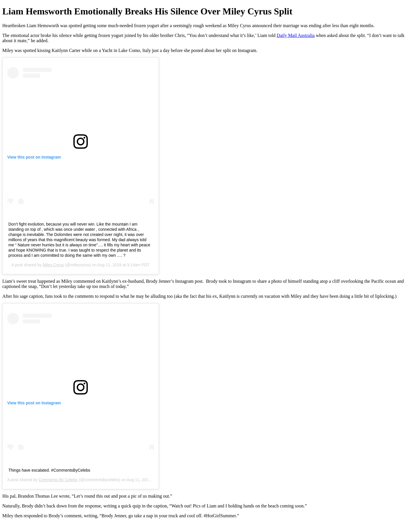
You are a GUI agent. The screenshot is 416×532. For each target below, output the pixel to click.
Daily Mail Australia (296, 35)
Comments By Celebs (58, 480)
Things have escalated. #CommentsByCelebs (49, 470)
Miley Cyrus (53, 265)
